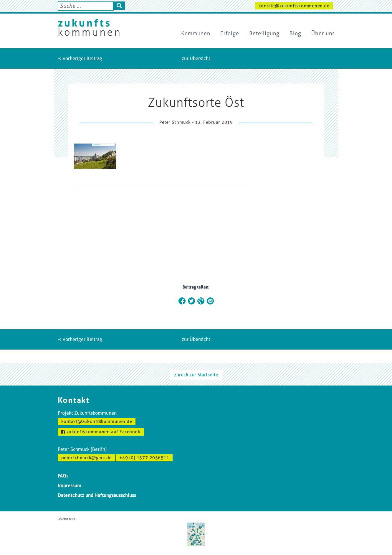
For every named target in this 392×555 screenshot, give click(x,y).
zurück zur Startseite (196, 375)
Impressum (70, 486)
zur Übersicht (196, 59)
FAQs (63, 476)
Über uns (323, 34)
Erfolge (230, 34)
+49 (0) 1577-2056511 (144, 458)
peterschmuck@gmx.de (86, 458)
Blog (295, 34)
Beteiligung (264, 34)
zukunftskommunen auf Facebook (101, 432)
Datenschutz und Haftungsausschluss (97, 495)
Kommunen (196, 34)
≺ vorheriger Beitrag (80, 59)
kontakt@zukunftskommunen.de (294, 6)
